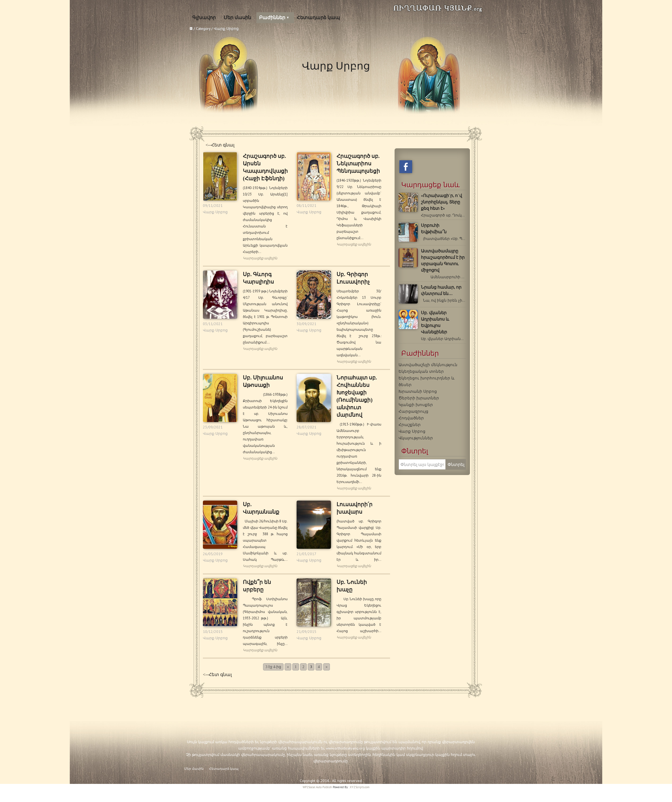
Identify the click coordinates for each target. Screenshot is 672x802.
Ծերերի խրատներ (419, 398)
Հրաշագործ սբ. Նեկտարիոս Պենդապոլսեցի (358, 163)
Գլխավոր (204, 18)
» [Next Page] (327, 667)
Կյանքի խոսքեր (416, 404)
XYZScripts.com (360, 787)
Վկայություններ (416, 438)
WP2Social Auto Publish (317, 787)
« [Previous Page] (288, 667)
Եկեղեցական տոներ (421, 371)
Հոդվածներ (411, 418)
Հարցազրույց (413, 411)
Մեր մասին (237, 18)
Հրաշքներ (410, 424)
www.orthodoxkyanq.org (345, 748)
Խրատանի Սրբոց (418, 391)
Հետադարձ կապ (318, 18)
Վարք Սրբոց (215, 212)
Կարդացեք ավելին (260, 258)
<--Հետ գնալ (220, 145)
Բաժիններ (272, 18)
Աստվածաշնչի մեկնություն (428, 365)
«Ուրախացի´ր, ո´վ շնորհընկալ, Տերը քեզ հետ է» (441, 202)
